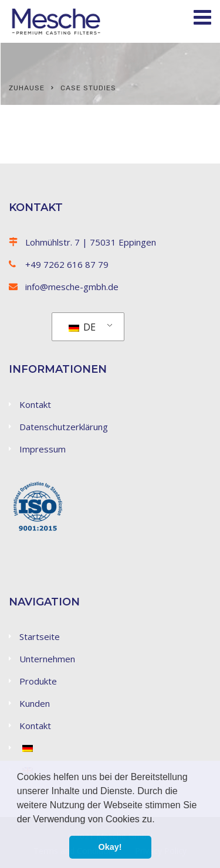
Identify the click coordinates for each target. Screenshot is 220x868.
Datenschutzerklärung (64, 427)
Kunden (35, 703)
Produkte (38, 681)
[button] (159, 820)
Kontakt (35, 404)
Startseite (40, 636)
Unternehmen (47, 659)
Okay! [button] (110, 847)
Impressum (43, 449)
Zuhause (27, 88)
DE (82, 327)
